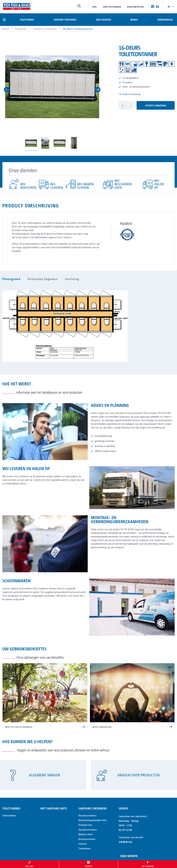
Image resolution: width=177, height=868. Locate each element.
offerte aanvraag (156, 105)
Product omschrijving (130, 94)
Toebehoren (85, 848)
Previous (7, 90)
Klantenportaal (136, 7)
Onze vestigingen (112, 7)
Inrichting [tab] (72, 279)
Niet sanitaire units (54, 808)
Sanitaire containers (65, 20)
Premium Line (85, 825)
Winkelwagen (165, 20)
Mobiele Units (86, 834)
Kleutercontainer (87, 839)
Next (98, 90)
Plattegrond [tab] (11, 279)
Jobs (94, 7)
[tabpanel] (88, 324)
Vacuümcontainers (88, 829)
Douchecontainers (87, 815)
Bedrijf (134, 20)
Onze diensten (103, 20)
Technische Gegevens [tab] (43, 279)
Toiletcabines (26, 20)
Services (83, 844)
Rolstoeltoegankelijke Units (93, 820)
